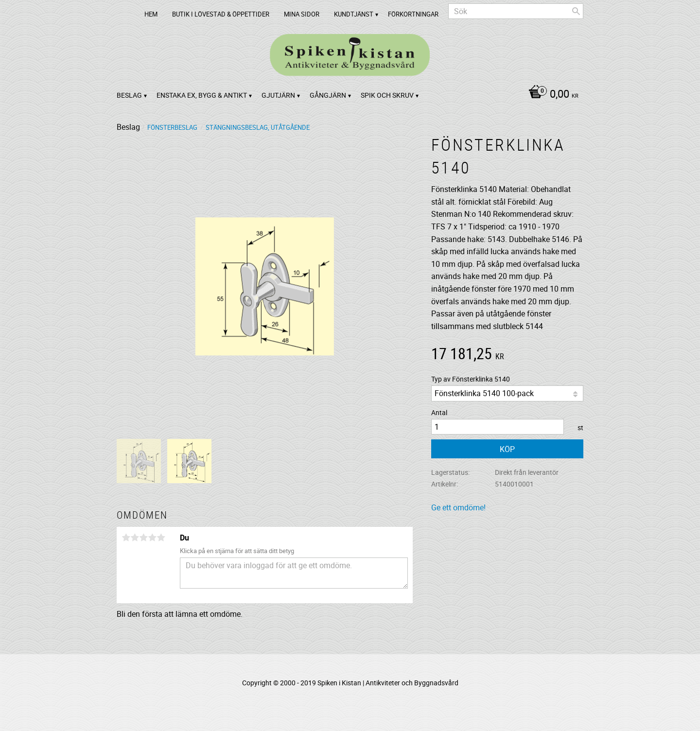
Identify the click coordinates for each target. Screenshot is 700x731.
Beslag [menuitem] (129, 95)
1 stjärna (126, 538)
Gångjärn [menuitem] (328, 95)
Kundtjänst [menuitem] (354, 14)
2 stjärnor (135, 538)
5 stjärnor (161, 538)
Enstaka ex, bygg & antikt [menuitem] (202, 95)
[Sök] (576, 11)
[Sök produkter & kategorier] (516, 11)
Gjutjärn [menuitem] (278, 95)
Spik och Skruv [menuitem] (387, 95)
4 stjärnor (152, 538)
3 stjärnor (143, 538)
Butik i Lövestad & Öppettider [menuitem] (221, 14)
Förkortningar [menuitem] (413, 14)
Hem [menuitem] (151, 14)
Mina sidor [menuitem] (302, 14)
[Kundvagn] (551, 95)
